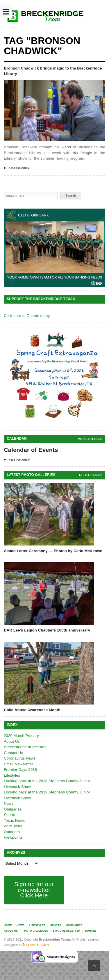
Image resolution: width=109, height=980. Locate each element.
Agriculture (13, 826)
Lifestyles (12, 775)
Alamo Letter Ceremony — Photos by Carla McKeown (53, 551)
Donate (90, 931)
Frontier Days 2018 (20, 770)
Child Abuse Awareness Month (32, 710)
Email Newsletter (18, 764)
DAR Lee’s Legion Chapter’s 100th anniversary (47, 630)
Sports (9, 815)
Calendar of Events (31, 450)
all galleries (91, 475)
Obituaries (13, 809)
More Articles (90, 439)
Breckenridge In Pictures (25, 747)
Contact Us (13, 753)
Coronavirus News (20, 758)
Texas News (14, 821)
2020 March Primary (21, 736)
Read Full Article (17, 168)
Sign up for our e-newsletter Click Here (34, 890)
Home (8, 925)
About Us (12, 741)
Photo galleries (35, 931)
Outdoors (12, 832)
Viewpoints (13, 837)
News (9, 803)
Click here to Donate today (27, 316)
